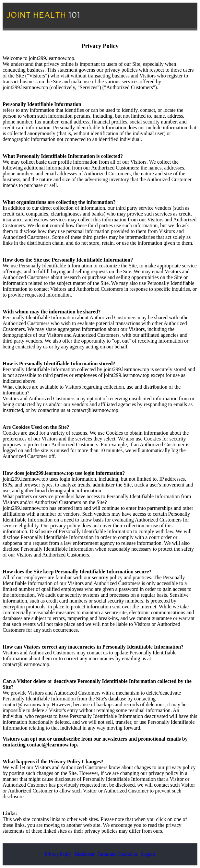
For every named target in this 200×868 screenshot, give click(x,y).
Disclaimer (84, 854)
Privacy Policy (58, 854)
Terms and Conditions (118, 854)
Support (148, 854)
